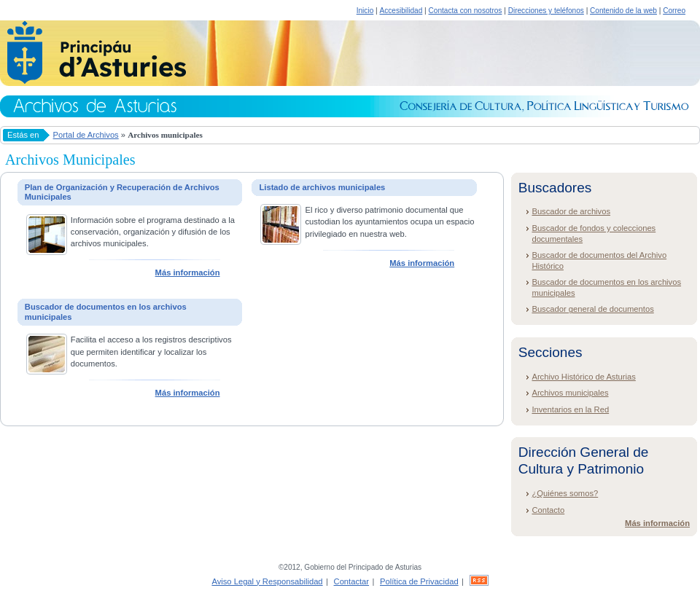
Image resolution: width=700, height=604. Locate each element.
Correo (674, 11)
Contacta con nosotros (466, 11)
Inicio (365, 11)
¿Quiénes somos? (565, 493)
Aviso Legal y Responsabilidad (267, 581)
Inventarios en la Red (570, 409)
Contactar (352, 581)
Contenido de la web (623, 11)
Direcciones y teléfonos (546, 11)
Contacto (548, 510)
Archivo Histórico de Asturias (583, 377)
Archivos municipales (570, 393)
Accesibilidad (401, 11)
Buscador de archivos (571, 211)
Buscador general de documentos (592, 309)
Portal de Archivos (86, 135)
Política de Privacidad (419, 581)
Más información (188, 272)
